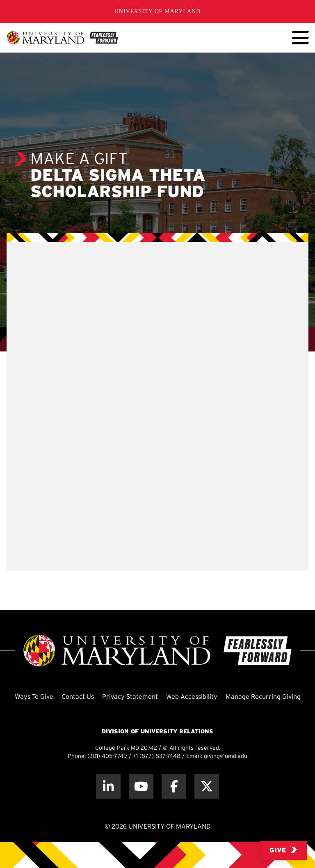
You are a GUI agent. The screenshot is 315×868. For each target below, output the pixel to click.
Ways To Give (34, 697)
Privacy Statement (130, 697)
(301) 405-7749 (107, 757)
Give (283, 850)
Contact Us (78, 697)
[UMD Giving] (62, 38)
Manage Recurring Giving (263, 697)
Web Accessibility (192, 697)
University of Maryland (158, 11)
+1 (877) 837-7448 (157, 757)
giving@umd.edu (226, 757)
